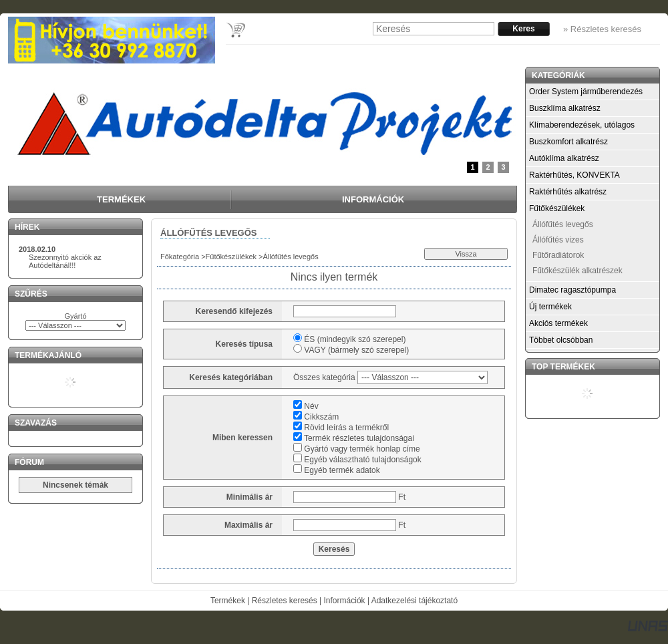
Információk (345, 601)
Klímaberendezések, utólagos (582, 125)
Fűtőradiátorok (558, 255)
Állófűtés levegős (563, 224)
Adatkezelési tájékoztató (414, 601)
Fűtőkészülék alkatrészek (577, 271)
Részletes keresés (285, 601)
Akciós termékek (558, 323)
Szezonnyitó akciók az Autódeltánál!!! (65, 261)
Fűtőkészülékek (231, 257)
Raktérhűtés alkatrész (568, 192)
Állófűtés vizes (558, 240)
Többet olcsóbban (561, 340)
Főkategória (180, 257)
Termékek (228, 601)
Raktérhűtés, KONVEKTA (574, 175)
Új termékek (550, 307)
